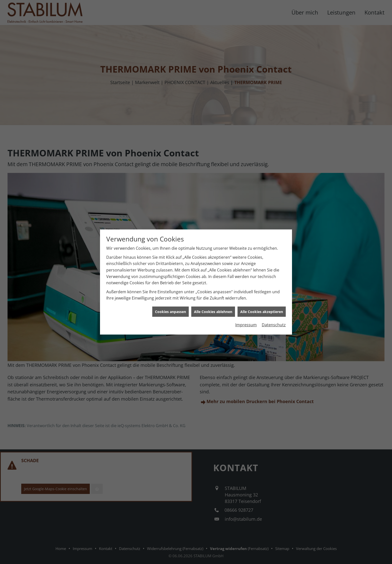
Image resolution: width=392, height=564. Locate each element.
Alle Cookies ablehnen (213, 293)
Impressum (246, 306)
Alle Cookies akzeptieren (262, 293)
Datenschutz (274, 306)
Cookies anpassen (170, 293)
